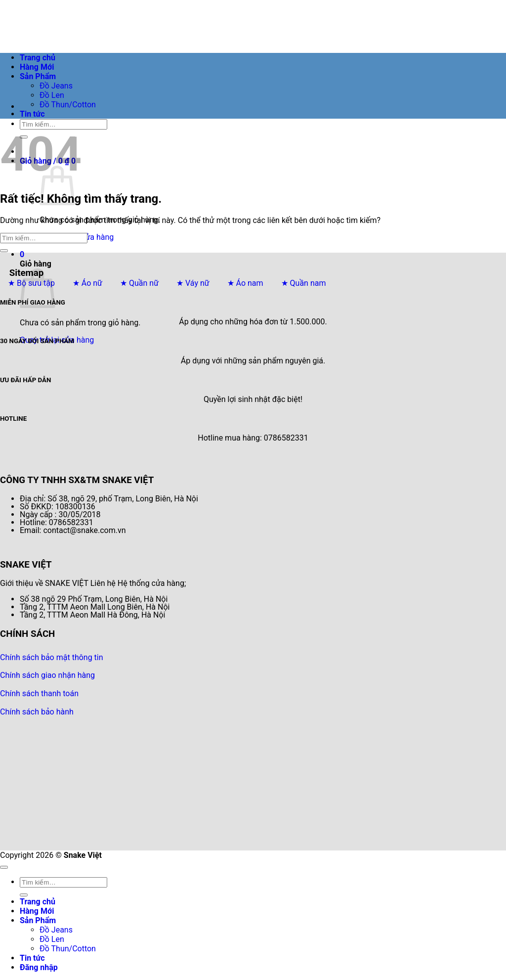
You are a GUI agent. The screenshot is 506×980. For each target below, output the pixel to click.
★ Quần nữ (139, 283)
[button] (22, 254)
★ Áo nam (245, 283)
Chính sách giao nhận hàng (47, 675)
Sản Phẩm (38, 76)
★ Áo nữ (87, 283)
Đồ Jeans (56, 86)
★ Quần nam (304, 283)
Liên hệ (103, 583)
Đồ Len (52, 95)
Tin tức (32, 114)
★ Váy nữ (193, 283)
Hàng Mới (37, 67)
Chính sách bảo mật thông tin (52, 657)
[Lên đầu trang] (4, 867)
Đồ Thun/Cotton (68, 105)
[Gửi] (4, 251)
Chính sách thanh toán (39, 693)
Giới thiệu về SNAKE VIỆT (44, 583)
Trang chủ (38, 58)
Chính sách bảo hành (37, 712)
